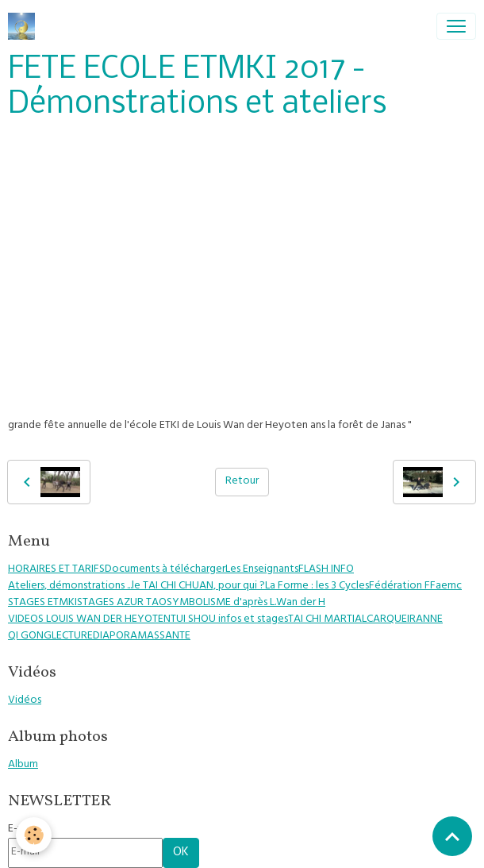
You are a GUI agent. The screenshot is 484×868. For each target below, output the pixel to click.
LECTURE (72, 637)
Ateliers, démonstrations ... (70, 586)
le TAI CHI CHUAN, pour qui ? (198, 586)
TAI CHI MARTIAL (327, 620)
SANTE (175, 637)
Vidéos (25, 701)
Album (23, 765)
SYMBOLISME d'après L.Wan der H (246, 603)
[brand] (25, 26)
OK (181, 853)
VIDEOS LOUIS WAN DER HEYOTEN (89, 620)
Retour (242, 482)
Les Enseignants (262, 570)
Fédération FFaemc (415, 586)
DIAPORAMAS (126, 637)
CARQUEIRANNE (405, 620)
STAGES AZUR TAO (122, 603)
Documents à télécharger (165, 570)
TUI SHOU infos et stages (229, 620)
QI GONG (30, 637)
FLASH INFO (326, 570)
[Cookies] (34, 835)
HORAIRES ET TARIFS (56, 570)
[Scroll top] (452, 836)
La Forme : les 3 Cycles (317, 586)
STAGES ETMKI (42, 603)
